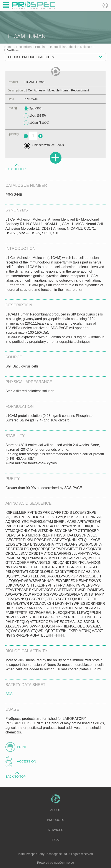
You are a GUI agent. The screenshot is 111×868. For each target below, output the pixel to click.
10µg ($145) (35, 116)
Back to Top (16, 169)
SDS (9, 694)
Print (22, 747)
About (55, 810)
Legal (55, 840)
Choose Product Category (31, 57)
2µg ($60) (33, 109)
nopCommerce (64, 863)
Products (55, 820)
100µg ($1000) (36, 123)
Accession (27, 761)
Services (55, 830)
